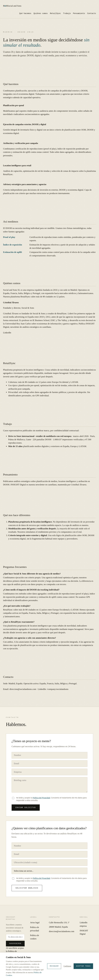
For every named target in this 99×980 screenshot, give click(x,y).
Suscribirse (15, 945)
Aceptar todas (83, 966)
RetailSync (55, 14)
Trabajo (67, 14)
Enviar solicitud (26, 808)
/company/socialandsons (58, 689)
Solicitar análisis (27, 889)
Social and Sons (12, 6)
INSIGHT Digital (18, 485)
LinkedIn (7, 333)
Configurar (67, 966)
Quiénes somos (41, 14)
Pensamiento (79, 14)
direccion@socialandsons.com (23, 689)
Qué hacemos (25, 14)
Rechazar (54, 966)
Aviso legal (35, 924)
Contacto (92, 14)
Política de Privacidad (41, 798)
